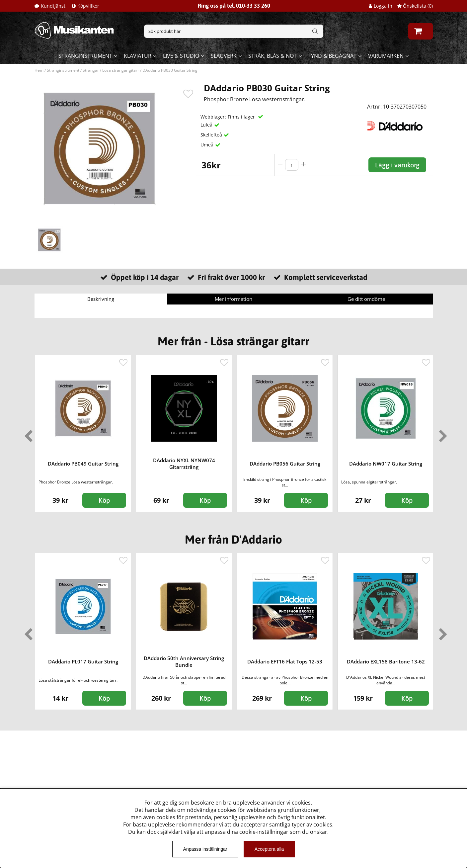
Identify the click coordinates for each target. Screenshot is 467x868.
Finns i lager (242, 117)
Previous (27, 433)
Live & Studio (181, 56)
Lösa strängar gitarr (121, 70)
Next (442, 433)
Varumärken (386, 56)
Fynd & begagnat (332, 56)
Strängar (91, 70)
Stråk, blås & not (272, 56)
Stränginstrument (85, 56)
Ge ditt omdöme (366, 299)
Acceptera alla (269, 849)
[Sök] (234, 31)
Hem (39, 70)
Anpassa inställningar (205, 849)
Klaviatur (138, 56)
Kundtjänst (53, 6)
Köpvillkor (88, 6)
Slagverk (224, 56)
